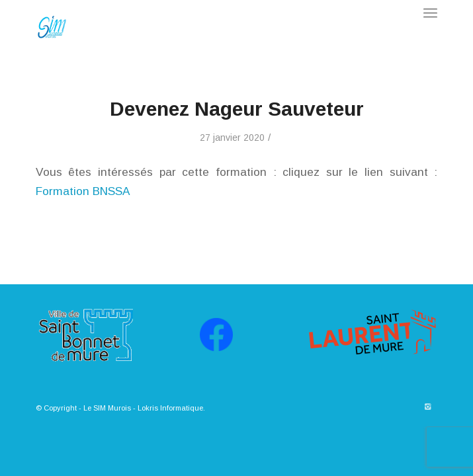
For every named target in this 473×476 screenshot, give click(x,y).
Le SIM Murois (107, 408)
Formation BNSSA (83, 191)
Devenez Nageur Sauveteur (237, 109)
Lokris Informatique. (171, 408)
